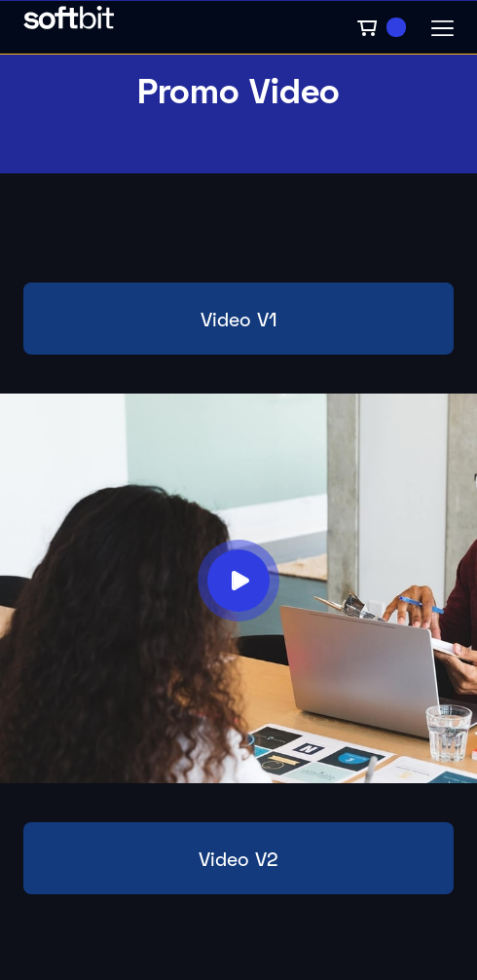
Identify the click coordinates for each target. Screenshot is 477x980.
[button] (381, 27)
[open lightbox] (238, 581)
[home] (184, 27)
